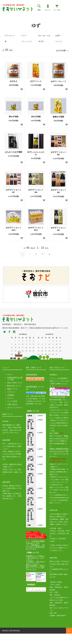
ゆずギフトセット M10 (14, 239)
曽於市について (17, 14)
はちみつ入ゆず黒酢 (14, 162)
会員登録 (11, 405)
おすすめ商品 (64, 14)
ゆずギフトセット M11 (36, 239)
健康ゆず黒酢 (58, 127)
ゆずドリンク (36, 92)
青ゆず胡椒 (14, 127)
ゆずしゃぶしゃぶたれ (36, 164)
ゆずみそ (14, 92)
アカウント (11, 402)
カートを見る (12, 412)
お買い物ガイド (50, 14)
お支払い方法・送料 (33, 14)
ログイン (11, 409)
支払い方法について (15, 393)
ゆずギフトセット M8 (36, 201)
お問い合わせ (12, 415)
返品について (12, 399)
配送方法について (14, 396)
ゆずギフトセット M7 (14, 201)
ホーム (5, 21)
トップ (5, 14)
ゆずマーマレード (58, 92)
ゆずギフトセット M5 (59, 239)
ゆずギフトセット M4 (59, 164)
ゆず (12, 21)
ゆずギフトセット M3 (59, 202)
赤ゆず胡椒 (36, 127)
